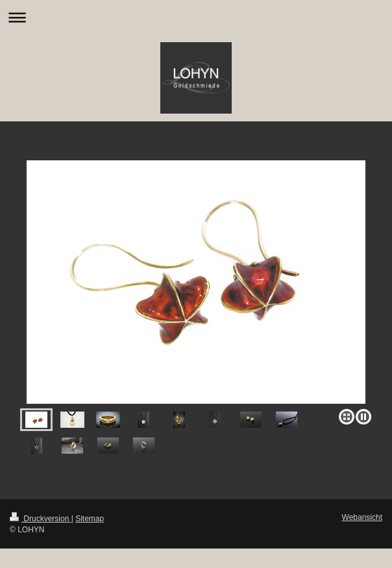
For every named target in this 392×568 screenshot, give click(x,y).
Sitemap (90, 519)
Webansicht (362, 517)
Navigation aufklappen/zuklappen (196, 17)
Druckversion (41, 519)
